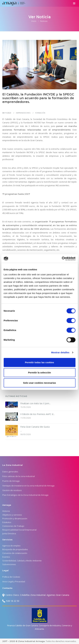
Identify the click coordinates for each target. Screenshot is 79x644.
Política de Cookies (11, 577)
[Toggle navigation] (74, 3)
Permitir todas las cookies (40, 362)
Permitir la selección (40, 373)
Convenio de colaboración (15, 553)
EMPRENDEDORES (23, 113)
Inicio (34, 21)
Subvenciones (9, 564)
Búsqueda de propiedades (15, 549)
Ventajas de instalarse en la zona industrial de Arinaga (28, 486)
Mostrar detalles (60, 352)
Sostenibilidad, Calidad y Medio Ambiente (22, 561)
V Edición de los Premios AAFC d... (37, 414)
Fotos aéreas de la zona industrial (19, 476)
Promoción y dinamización (15, 519)
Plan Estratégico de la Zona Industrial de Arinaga (25, 495)
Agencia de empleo (11, 546)
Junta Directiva (9, 533)
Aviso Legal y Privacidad (14, 581)
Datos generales (10, 472)
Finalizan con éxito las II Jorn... (35, 403)
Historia (6, 511)
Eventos (6, 557)
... (35, 429)
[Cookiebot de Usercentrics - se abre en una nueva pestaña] (62, 259)
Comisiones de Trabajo (13, 526)
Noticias (44, 21)
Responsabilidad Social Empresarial (19, 530)
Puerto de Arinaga (11, 481)
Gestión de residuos (12, 490)
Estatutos (7, 522)
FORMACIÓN (40, 113)
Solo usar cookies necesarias (39, 383)
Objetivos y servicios (12, 515)
